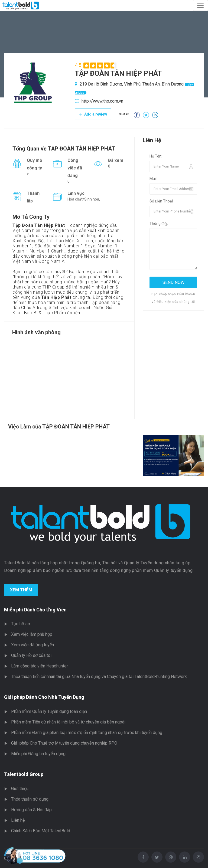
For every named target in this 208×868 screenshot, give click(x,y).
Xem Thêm (21, 590)
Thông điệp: (159, 224)
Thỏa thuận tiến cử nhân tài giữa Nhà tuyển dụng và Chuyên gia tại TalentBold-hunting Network (99, 677)
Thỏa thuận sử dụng (30, 799)
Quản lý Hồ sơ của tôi (31, 655)
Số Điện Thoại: (162, 201)
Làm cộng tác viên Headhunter (40, 666)
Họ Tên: (156, 156)
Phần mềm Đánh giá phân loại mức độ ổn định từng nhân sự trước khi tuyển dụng (87, 733)
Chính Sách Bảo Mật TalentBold (41, 831)
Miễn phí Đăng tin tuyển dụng (38, 754)
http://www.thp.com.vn (102, 101)
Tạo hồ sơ (21, 624)
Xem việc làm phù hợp (32, 634)
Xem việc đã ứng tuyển (32, 645)
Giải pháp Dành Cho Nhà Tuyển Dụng (44, 697)
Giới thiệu (20, 789)
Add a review (93, 114)
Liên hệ (18, 820)
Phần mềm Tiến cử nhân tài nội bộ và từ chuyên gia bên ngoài (68, 722)
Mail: (153, 179)
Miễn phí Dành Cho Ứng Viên (35, 610)
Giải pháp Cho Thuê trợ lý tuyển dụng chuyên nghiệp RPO (64, 743)
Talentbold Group (24, 774)
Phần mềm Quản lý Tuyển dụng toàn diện (49, 711)
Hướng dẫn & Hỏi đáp (31, 810)
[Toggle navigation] (200, 5)
